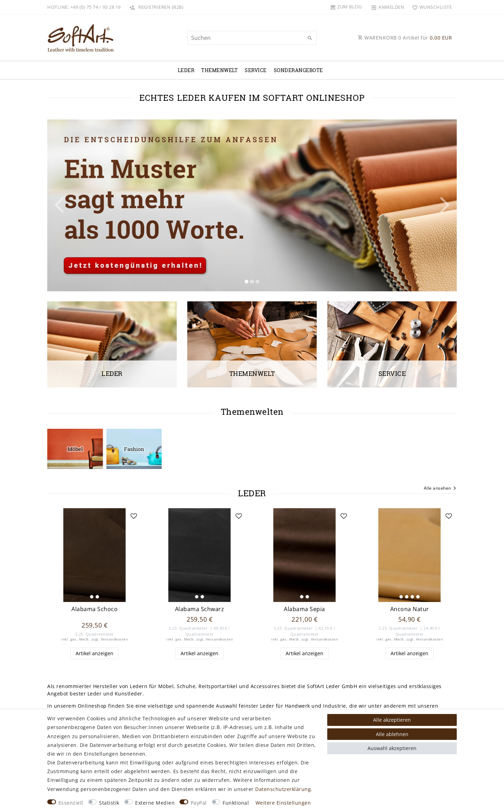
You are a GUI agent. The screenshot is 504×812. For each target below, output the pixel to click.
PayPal (199, 803)
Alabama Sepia (304, 609)
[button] (78, 205)
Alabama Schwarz (200, 609)
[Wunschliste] (430, 7)
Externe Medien (155, 803)
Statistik (109, 803)
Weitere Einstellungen (283, 803)
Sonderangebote (298, 70)
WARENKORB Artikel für (405, 38)
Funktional (236, 803)
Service (256, 70)
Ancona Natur (410, 609)
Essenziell (71, 803)
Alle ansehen (440, 489)
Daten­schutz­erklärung (283, 789)
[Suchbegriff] (252, 38)
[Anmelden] (388, 7)
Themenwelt (219, 70)
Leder (186, 70)
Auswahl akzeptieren (392, 748)
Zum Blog (349, 7)
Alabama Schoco (94, 609)
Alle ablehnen (392, 734)
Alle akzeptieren (392, 720)
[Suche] (310, 38)
